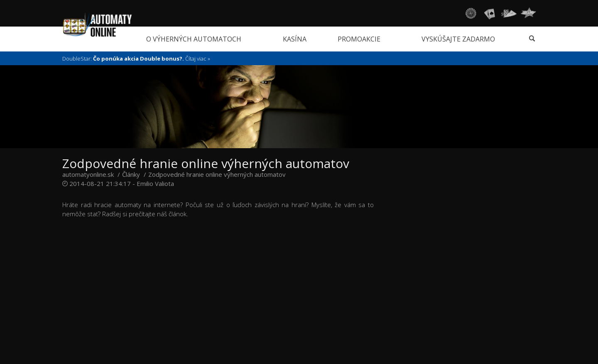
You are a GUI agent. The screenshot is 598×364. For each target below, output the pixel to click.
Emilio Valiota (155, 183)
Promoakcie (359, 39)
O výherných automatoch (194, 39)
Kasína (295, 39)
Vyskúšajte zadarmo (458, 39)
